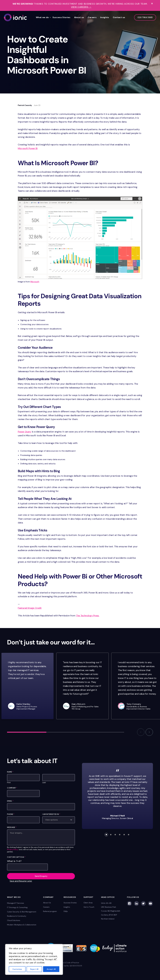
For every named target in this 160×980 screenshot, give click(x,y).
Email (10, 801)
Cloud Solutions (14, 920)
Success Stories (61, 17)
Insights (105, 17)
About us (79, 17)
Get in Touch (89, 907)
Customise (17, 969)
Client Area (88, 903)
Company (12, 788)
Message (12, 827)
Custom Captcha (16, 857)
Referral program (50, 911)
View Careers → (81, 7)
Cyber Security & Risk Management (22, 912)
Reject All (34, 969)
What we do (42, 17)
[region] (34, 959)
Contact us (119, 17)
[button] (141, 732)
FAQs (66, 911)
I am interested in (51, 814)
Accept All (51, 969)
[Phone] (23, 820)
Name (10, 772)
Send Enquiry (41, 876)
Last (44, 783)
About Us (47, 903)
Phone (11, 814)
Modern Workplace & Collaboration (22, 925)
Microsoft (35, 282)
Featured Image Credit (30, 608)
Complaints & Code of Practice (67, 963)
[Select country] (10, 820)
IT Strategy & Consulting (17, 907)
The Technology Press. (88, 616)
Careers (92, 17)
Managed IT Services (16, 903)
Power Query (25, 432)
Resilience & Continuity (17, 916)
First (9, 783)
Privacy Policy (13, 850)
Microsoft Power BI (28, 148)
